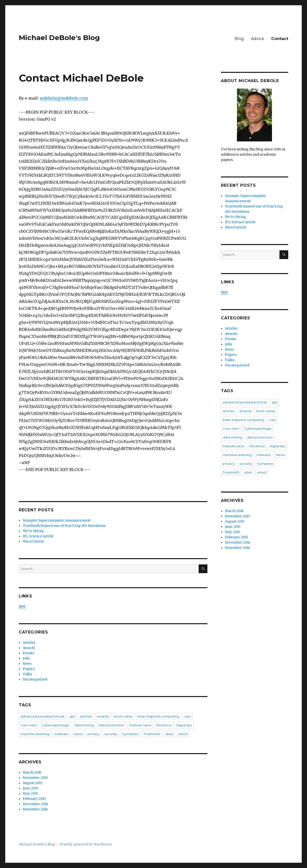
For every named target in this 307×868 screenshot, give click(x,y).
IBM (22, 607)
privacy (93, 734)
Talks (27, 674)
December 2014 (36, 804)
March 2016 (32, 773)
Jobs (26, 658)
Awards (29, 648)
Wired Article (34, 541)
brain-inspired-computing (158, 716)
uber (169, 734)
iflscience (164, 725)
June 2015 (31, 788)
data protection (111, 725)
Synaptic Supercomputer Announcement (57, 520)
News (27, 664)
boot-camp (123, 716)
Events (28, 653)
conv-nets (29, 725)
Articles (29, 643)
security (111, 734)
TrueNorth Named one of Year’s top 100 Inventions (64, 526)
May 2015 (30, 794)
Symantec (130, 734)
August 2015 (33, 783)
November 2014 (35, 809)
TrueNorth (152, 734)
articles (86, 716)
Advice (258, 39)
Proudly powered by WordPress (86, 844)
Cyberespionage (56, 725)
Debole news (140, 725)
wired (183, 734)
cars (188, 716)
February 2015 (34, 799)
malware (61, 734)
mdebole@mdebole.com (64, 98)
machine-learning (35, 734)
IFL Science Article (38, 536)
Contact (280, 39)
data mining (84, 725)
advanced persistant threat (43, 716)
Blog (239, 39)
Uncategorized (35, 679)
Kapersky (184, 725)
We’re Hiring (33, 531)
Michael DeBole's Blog (59, 38)
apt (72, 716)
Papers (29, 669)
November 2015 (35, 778)
